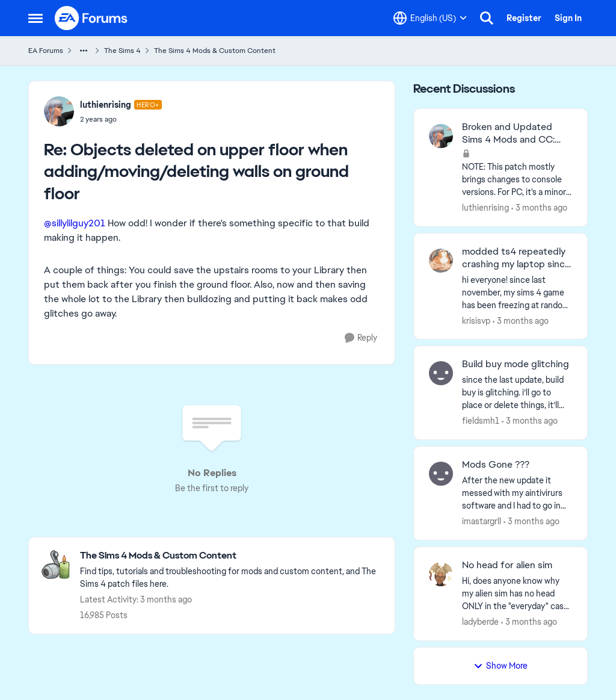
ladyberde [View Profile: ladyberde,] (480, 622)
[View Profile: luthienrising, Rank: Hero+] (59, 111)
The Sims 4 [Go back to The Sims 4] (122, 51)
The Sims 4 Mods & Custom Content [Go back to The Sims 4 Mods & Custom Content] (215, 51)
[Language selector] (430, 18)
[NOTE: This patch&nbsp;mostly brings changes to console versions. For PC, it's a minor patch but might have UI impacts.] (517, 180)
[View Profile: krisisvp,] (441, 261)
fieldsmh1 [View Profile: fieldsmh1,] (481, 421)
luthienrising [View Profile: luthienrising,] (485, 208)
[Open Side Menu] (35, 18)
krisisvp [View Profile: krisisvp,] (476, 320)
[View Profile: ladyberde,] (441, 574)
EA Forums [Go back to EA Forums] (46, 51)
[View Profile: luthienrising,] (441, 136)
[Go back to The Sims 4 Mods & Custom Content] (231, 556)
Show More (500, 666)
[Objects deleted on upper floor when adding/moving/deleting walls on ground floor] (121, 119)
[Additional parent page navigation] (84, 51)
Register (524, 18)
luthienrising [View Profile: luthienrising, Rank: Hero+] (106, 105)
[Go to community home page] (91, 18)
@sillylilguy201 (75, 223)
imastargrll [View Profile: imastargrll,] (482, 521)
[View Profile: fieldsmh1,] (441, 373)
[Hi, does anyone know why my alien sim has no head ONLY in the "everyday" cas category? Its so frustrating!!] (517, 594)
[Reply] (361, 338)
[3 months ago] (539, 208)
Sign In (568, 18)
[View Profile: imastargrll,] (441, 474)
